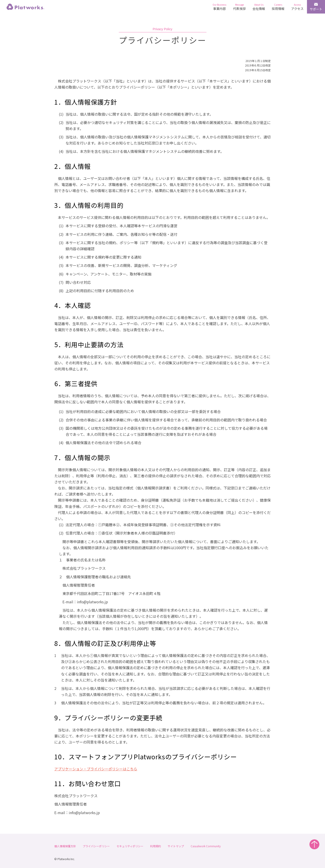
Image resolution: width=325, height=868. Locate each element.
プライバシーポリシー (96, 846)
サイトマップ (176, 846)
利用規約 (156, 846)
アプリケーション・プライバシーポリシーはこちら (96, 769)
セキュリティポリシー (130, 846)
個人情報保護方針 (65, 846)
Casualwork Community (206, 846)
